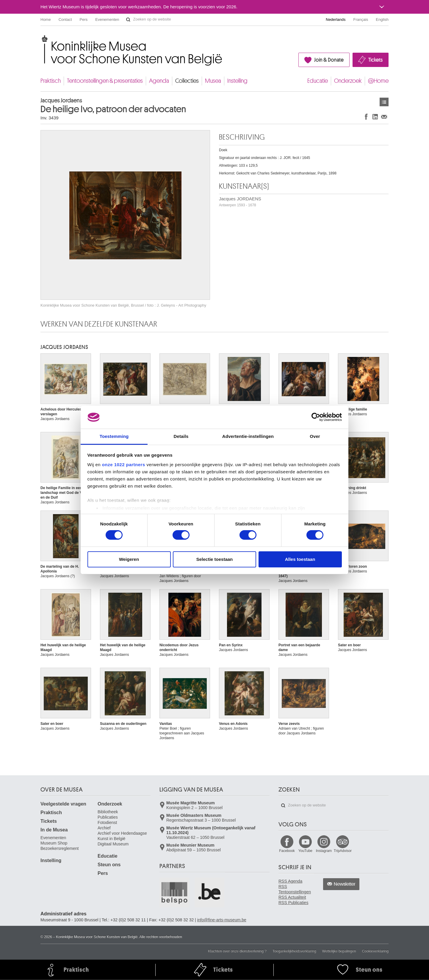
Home (46, 19)
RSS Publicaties (293, 903)
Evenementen (107, 19)
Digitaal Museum (113, 844)
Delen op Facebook (366, 117)
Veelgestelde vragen (63, 804)
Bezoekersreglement (60, 848)
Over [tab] (315, 436)
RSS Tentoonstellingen (295, 889)
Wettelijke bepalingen (339, 951)
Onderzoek (348, 81)
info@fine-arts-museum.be (222, 920)
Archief (104, 828)
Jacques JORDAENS (240, 202)
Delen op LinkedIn (375, 117)
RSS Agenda (290, 881)
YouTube (305, 851)
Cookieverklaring (375, 951)
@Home (378, 81)
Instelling (237, 81)
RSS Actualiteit (292, 897)
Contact (65, 19)
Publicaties (108, 817)
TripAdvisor (343, 851)
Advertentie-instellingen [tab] (248, 436)
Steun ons (109, 865)
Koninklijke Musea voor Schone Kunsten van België (42, 39)
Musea (213, 81)
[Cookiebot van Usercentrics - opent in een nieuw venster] (316, 417)
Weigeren (129, 559)
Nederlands (336, 19)
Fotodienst (107, 823)
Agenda (159, 81)
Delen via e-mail (384, 117)
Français (361, 19)
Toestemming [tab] (114, 436)
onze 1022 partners (124, 465)
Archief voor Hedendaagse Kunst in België (122, 836)
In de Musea (54, 830)
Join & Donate (329, 60)
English (382, 19)
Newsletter (345, 884)
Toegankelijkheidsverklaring (294, 951)
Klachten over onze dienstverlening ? (237, 951)
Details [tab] (181, 436)
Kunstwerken (384, 102)
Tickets (375, 60)
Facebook (287, 851)
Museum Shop (54, 843)
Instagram (324, 851)
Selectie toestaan (215, 559)
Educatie (318, 81)
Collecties (187, 81)
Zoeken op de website (128, 20)
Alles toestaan (300, 559)
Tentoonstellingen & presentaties (105, 81)
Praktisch (51, 81)
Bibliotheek (108, 812)
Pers (84, 19)
